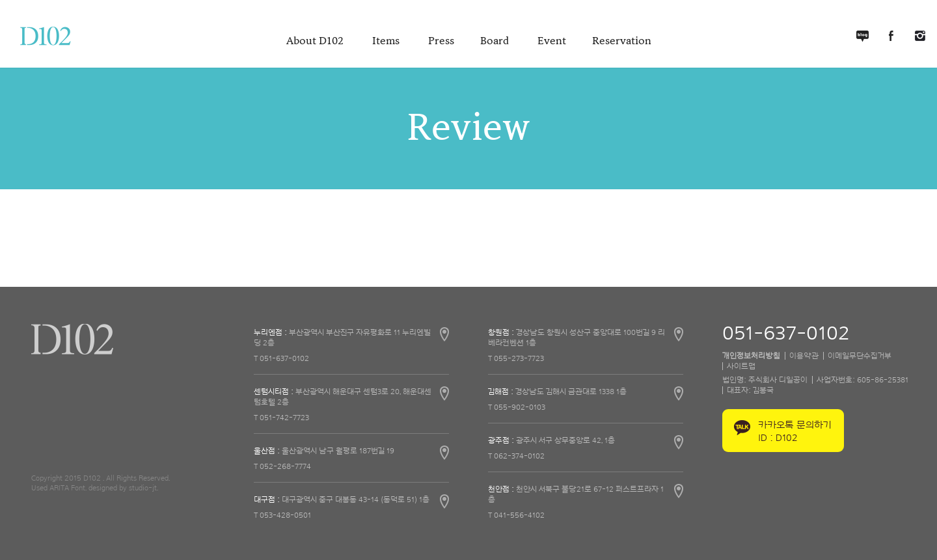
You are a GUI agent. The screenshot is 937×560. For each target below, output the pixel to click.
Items (387, 41)
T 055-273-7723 (516, 358)
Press (441, 41)
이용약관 (804, 356)
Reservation (622, 41)
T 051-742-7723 (281, 418)
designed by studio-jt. (123, 488)
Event (552, 41)
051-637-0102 (786, 334)
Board (496, 41)
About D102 (316, 41)
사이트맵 (741, 366)
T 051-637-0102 (281, 358)
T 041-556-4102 (516, 515)
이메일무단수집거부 (860, 356)
